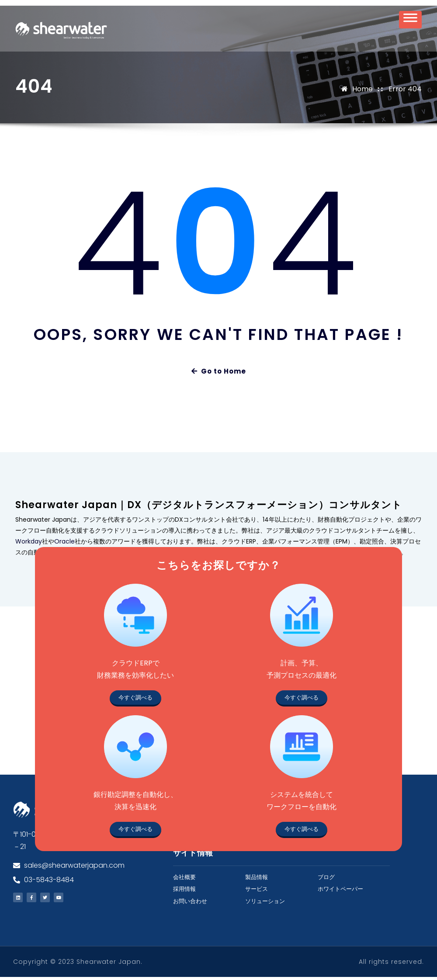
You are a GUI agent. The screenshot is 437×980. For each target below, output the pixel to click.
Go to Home (219, 374)
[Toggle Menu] (410, 22)
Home (362, 92)
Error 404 (405, 92)
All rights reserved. (391, 965)
